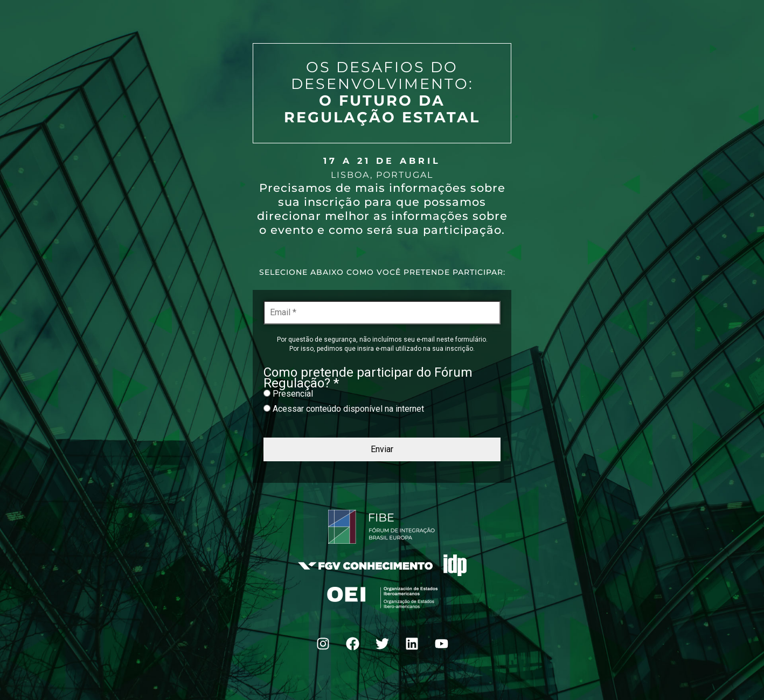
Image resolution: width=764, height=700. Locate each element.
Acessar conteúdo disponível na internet (344, 409)
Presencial (288, 394)
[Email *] (382, 313)
